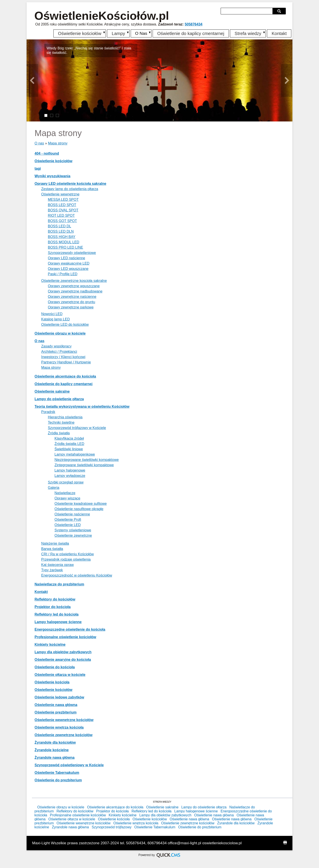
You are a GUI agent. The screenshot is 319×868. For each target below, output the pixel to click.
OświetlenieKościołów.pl (102, 16)
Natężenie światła (55, 543)
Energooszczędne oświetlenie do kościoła (70, 629)
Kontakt (279, 33)
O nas (39, 143)
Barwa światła (52, 549)
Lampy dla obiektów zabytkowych (63, 652)
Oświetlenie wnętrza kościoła (59, 727)
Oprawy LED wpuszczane (68, 269)
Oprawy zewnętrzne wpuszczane (74, 286)
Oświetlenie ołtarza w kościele (60, 675)
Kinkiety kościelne (50, 645)
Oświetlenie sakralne (52, 391)
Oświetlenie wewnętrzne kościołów (64, 720)
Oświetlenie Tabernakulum (57, 773)
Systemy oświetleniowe (73, 530)
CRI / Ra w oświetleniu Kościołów (67, 554)
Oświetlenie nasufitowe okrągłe (79, 509)
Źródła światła (59, 433)
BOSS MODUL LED (64, 242)
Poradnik (48, 412)
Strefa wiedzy (248, 33)
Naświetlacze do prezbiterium (59, 584)
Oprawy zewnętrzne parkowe (71, 307)
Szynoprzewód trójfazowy (112, 827)
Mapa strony (58, 143)
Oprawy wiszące (67, 498)
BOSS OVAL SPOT (63, 210)
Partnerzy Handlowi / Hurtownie (66, 362)
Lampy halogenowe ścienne (58, 622)
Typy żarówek (52, 570)
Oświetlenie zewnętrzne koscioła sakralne (74, 281)
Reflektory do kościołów (55, 599)
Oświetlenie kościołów (78, 33)
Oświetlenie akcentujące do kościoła (65, 376)
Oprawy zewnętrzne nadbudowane (75, 291)
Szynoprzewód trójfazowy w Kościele (77, 428)
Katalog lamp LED (55, 319)
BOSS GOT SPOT (62, 221)
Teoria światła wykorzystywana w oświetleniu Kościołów (82, 407)
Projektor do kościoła (53, 607)
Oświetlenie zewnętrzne (73, 535)
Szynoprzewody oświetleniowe (72, 253)
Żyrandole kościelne (52, 750)
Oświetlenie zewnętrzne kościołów (63, 735)
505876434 (194, 24)
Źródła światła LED (69, 444)
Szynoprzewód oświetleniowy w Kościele (69, 765)
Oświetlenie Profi (68, 520)
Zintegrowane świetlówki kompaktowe (84, 465)
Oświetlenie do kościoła (55, 667)
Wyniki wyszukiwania (53, 176)
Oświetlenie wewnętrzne (60, 194)
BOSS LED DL (59, 226)
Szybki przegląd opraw (66, 482)
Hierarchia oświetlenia (65, 417)
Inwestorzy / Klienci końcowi (63, 357)
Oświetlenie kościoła (52, 682)
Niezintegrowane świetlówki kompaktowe (87, 460)
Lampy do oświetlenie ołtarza (59, 399)
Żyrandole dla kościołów (55, 742)
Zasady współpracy (56, 346)
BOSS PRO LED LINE (65, 247)
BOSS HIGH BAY (62, 237)
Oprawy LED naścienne (66, 258)
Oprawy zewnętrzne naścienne (72, 297)
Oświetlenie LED (68, 525)
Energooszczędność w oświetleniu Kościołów (77, 575)
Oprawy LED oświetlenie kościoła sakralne (70, 184)
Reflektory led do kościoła (56, 614)
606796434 (157, 843)
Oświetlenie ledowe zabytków (59, 697)
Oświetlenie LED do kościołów (65, 325)
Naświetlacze (65, 493)
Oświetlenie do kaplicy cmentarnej (191, 33)
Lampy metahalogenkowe (75, 454)
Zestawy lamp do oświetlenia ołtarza (70, 189)
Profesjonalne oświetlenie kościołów (65, 637)
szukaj (280, 11)
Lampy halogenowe (70, 470)
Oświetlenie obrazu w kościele (60, 333)
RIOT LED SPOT (61, 216)
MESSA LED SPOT (63, 200)
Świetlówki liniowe (69, 449)
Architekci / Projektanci (59, 352)
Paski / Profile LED (63, 274)
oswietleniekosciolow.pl (222, 843)
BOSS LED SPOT (62, 205)
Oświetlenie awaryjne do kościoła (63, 660)
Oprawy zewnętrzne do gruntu (71, 302)
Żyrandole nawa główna (54, 758)
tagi (38, 169)
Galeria (54, 488)
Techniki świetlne (61, 422)
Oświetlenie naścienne (72, 514)
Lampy (117, 33)
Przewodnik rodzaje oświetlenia (66, 559)
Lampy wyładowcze (70, 476)
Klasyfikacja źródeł (69, 438)
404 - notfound (47, 153)
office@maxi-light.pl (184, 843)
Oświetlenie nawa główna (56, 705)
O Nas (141, 33)
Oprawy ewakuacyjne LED (69, 263)
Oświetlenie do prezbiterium (58, 780)
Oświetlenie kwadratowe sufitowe (81, 504)
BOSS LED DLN (61, 231)
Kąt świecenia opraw (57, 565)
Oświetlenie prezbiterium (55, 712)
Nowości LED (52, 314)
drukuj (285, 843)
